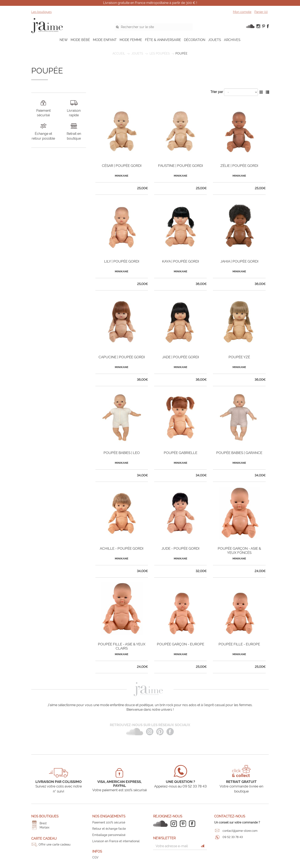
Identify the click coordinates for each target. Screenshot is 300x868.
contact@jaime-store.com (240, 831)
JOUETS (215, 40)
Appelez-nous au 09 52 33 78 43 (180, 786)
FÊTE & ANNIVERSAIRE (163, 40)
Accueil (119, 53)
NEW (64, 40)
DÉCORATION (195, 40)
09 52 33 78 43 (233, 837)
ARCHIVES (232, 40)
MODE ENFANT (105, 40)
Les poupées (160, 53)
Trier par (217, 92)
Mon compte (242, 12)
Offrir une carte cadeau (54, 844)
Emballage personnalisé (109, 835)
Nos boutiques (45, 816)
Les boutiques (41, 12)
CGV (95, 857)
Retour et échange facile (109, 829)
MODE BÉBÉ (80, 40)
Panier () (261, 12)
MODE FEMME (131, 40)
